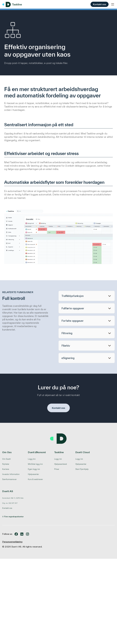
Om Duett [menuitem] (6, 459)
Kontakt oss (100, 4)
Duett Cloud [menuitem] (83, 452)
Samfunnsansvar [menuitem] (9, 479)
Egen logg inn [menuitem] (34, 469)
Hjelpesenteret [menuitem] (61, 464)
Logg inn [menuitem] (32, 459)
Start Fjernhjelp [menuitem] (82, 469)
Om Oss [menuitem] (7, 452)
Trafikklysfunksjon (73, 296)
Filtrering (67, 333)
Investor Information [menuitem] (11, 474)
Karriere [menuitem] (6, 469)
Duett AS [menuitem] (8, 491)
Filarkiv (66, 346)
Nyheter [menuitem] (6, 464)
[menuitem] (13, 498)
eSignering (68, 358)
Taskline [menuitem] (59, 452)
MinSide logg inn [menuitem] (35, 464)
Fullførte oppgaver (73, 308)
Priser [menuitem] (57, 469)
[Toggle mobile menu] (113, 4)
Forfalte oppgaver (73, 321)
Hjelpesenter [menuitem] (33, 474)
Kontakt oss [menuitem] (7, 508)
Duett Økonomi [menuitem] (37, 452)
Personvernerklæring (12, 542)
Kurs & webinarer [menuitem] (35, 479)
